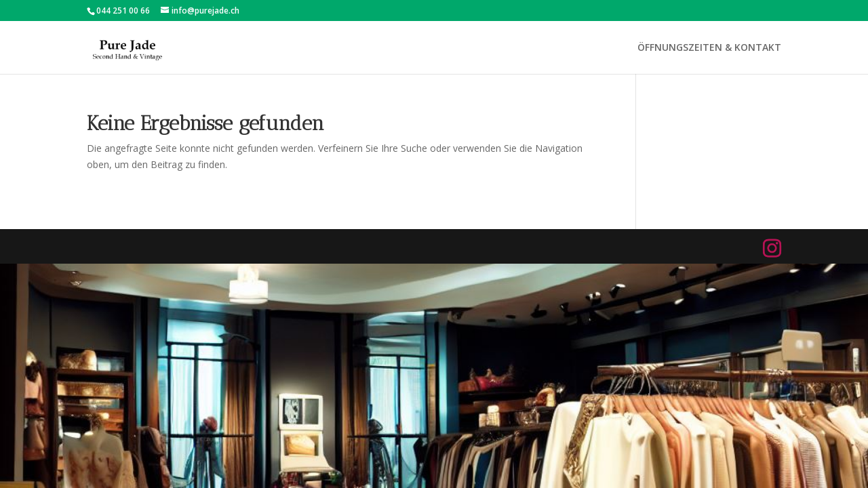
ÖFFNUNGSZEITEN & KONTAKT (709, 48)
